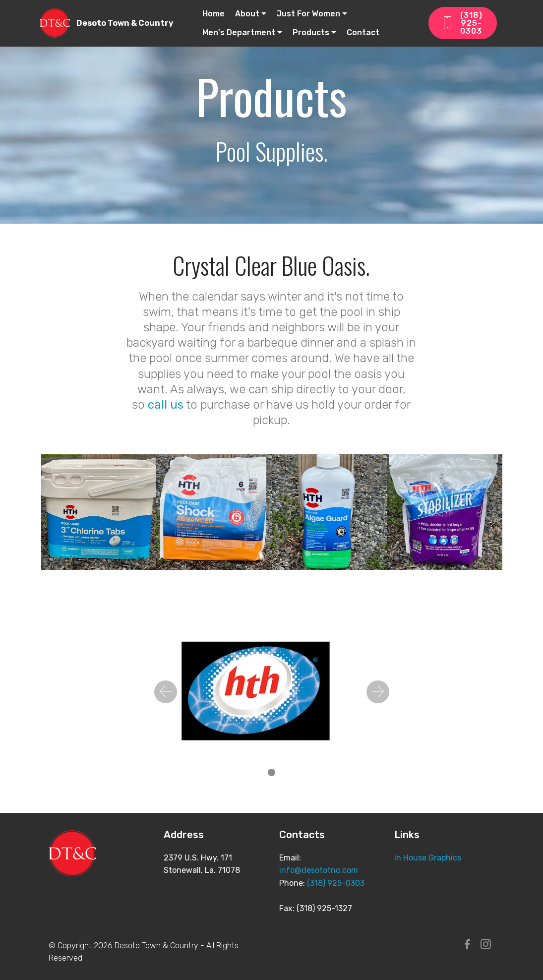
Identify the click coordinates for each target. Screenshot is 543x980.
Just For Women (308, 14)
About (247, 14)
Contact (363, 32)
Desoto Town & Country (125, 23)
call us (166, 405)
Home (213, 14)
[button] (166, 692)
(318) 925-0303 (462, 23)
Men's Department (239, 32)
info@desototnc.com (319, 870)
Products (311, 32)
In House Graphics (428, 858)
